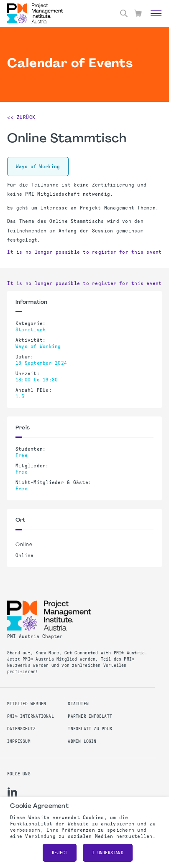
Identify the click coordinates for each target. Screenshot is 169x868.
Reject (60, 853)
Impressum (19, 741)
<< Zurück (21, 117)
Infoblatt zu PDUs (90, 729)
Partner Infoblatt (90, 716)
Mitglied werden (27, 704)
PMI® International (31, 716)
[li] (12, 792)
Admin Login (82, 741)
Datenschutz (21, 729)
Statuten (78, 704)
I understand (108, 853)
